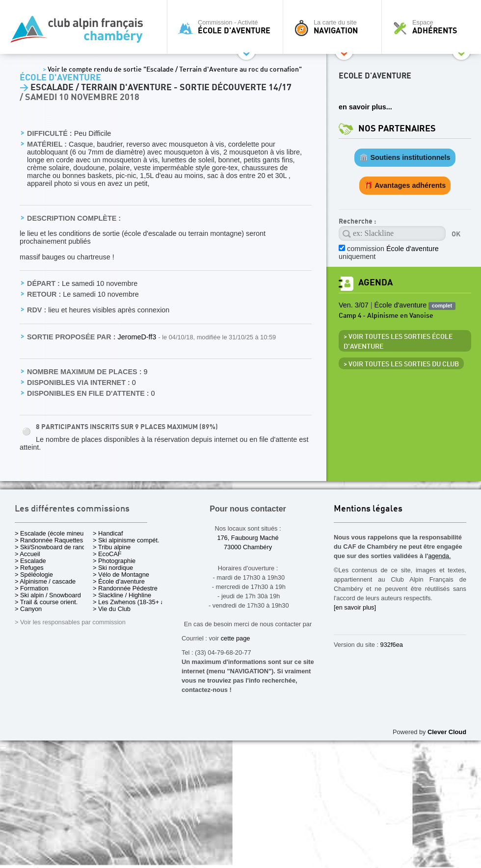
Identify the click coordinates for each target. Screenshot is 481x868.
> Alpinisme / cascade (45, 581)
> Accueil (27, 554)
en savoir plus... (365, 107)
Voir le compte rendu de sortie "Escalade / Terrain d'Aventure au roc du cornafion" (172, 70)
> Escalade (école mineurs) (53, 533)
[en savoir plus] (355, 607)
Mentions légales (368, 509)
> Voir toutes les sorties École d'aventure (398, 342)
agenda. (439, 556)
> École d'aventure (119, 581)
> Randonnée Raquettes (49, 540)
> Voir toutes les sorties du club (401, 364)
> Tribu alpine (112, 547)
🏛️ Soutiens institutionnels (405, 157)
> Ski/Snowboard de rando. (53, 547)
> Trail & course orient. (46, 602)
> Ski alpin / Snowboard (48, 595)
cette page (236, 638)
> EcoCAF (107, 554)
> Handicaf (108, 533)
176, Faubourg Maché (248, 538)
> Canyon (28, 609)
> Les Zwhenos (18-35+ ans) (133, 602)
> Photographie (114, 561)
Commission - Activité (227, 27)
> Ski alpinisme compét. (126, 540)
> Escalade (30, 561)
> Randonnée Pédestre (125, 588)
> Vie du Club (112, 609)
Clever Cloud (447, 732)
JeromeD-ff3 (138, 337)
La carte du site (335, 27)
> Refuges (29, 568)
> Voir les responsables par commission (70, 622)
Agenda (375, 283)
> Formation (32, 588)
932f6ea (392, 645)
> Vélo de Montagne (121, 574)
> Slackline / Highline (122, 595)
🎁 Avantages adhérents (405, 185)
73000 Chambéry (248, 547)
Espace (434, 27)
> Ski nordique (113, 568)
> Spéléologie (34, 574)
